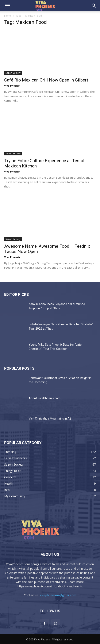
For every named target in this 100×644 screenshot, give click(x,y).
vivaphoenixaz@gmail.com (58, 595)
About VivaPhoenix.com (45, 398)
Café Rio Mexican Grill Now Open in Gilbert (46, 80)
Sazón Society (13, 73)
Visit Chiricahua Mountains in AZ (50, 418)
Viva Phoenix (12, 86)
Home (8, 16)
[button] (7, 6)
